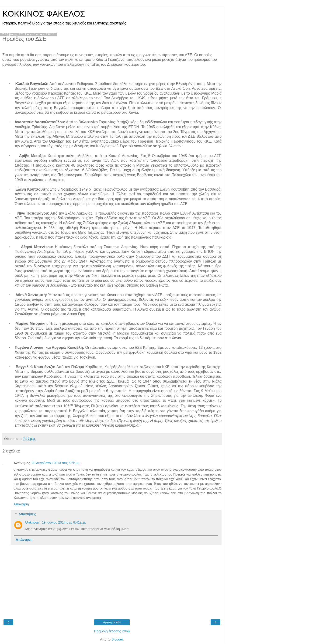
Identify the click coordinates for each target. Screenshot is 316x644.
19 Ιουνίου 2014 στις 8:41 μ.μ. (64, 522)
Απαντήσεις (27, 514)
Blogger (117, 639)
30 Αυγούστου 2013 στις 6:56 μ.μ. (56, 463)
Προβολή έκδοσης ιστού (112, 631)
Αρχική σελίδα (112, 622)
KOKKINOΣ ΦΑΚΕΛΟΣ (44, 14)
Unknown (33, 522)
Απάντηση (21, 504)
